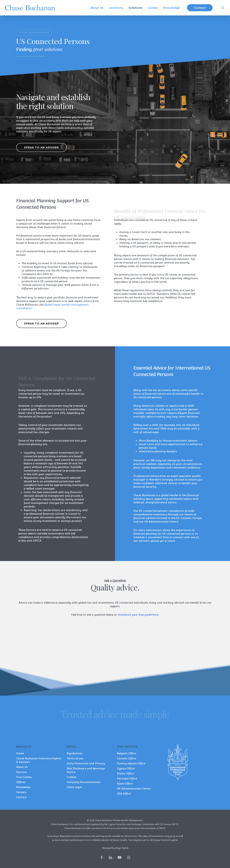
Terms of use (75, 758)
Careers (21, 792)
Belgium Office (127, 753)
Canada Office (126, 758)
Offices (21, 782)
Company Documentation (83, 782)
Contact (21, 797)
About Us (22, 767)
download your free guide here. (138, 615)
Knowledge (23, 787)
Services (21, 772)
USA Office (124, 794)
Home (20, 753)
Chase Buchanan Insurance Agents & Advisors (39, 760)
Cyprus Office (126, 768)
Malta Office (125, 773)
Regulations (74, 753)
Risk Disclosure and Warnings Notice (86, 770)
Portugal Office (127, 778)
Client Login (74, 787)
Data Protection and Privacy (86, 763)
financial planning (145, 534)
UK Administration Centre (134, 789)
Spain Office (125, 783)
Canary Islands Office (131, 763)
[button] (34, 33)
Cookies (72, 777)
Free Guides (24, 777)
